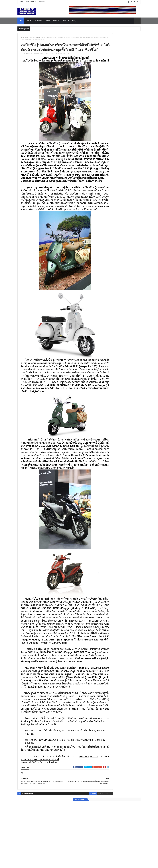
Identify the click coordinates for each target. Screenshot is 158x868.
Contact (33, 2)
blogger (79, 854)
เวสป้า (48, 38)
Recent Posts (112, 347)
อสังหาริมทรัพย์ (107, 316)
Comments (131, 347)
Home (21, 2)
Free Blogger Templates (42, 865)
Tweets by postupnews (111, 199)
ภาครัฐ (74, 21)
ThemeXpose (29, 865)
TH (64, 38)
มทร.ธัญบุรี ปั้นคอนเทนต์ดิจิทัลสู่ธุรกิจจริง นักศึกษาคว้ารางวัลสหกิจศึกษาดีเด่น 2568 (124, 217)
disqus (86, 854)
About (27, 2)
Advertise (41, 2)
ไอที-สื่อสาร (38, 21)
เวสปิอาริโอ (54, 38)
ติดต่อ (104, 342)
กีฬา (104, 329)
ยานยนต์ (43, 38)
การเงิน (105, 326)
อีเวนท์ (48, 21)
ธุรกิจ (27, 21)
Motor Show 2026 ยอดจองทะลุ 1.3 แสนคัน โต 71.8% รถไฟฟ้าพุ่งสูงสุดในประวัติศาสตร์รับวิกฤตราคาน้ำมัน (126, 227)
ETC (105, 357)
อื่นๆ (104, 339)
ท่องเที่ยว (56, 21)
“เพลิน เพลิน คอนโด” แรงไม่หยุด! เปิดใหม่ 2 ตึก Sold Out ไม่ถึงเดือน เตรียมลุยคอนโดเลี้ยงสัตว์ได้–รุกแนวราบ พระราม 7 (126, 210)
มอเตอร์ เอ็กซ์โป (35, 38)
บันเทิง (65, 21)
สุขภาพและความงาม (109, 332)
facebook (94, 854)
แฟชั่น (104, 334)
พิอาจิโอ (28, 38)
